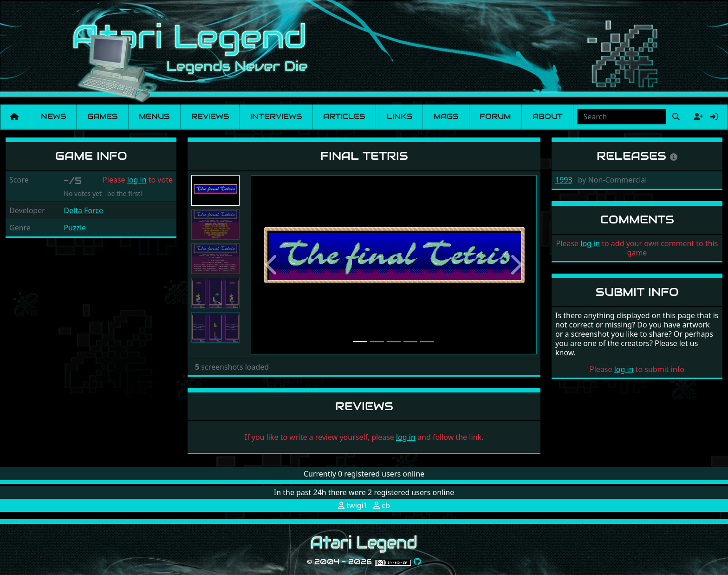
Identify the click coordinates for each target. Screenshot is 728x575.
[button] (272, 265)
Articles (344, 116)
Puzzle (75, 228)
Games (102, 116)
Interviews (276, 116)
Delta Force (83, 210)
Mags (446, 116)
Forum (495, 116)
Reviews (210, 116)
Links (400, 116)
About (548, 116)
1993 (564, 180)
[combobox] (622, 117)
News (53, 116)
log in (137, 180)
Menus (154, 116)
